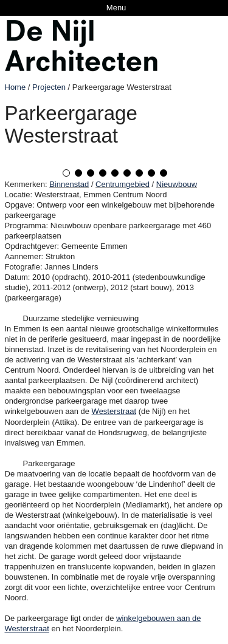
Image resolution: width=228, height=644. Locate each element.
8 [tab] (151, 173)
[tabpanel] (114, 157)
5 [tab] (115, 173)
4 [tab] (103, 173)
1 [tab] (66, 173)
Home (16, 87)
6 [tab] (127, 173)
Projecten (49, 87)
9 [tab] (164, 173)
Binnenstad (69, 184)
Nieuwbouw (177, 184)
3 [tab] (91, 173)
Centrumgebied (123, 184)
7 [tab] (139, 173)
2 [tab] (78, 173)
